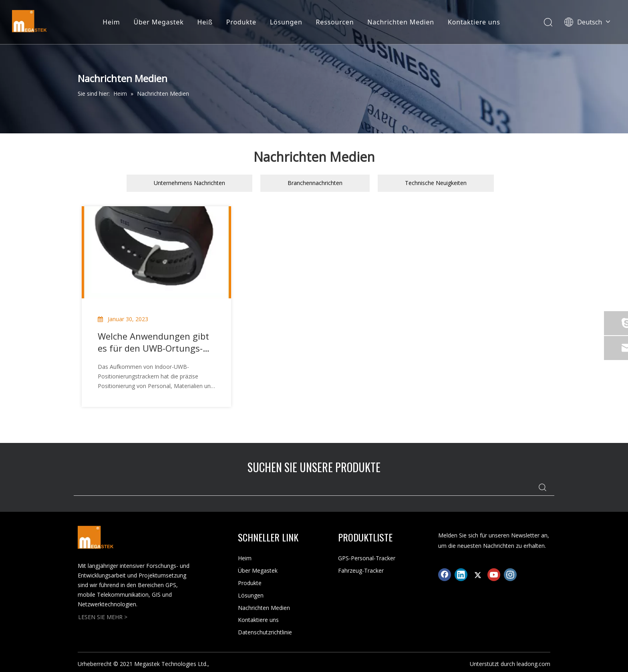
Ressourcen (335, 22)
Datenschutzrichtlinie (265, 632)
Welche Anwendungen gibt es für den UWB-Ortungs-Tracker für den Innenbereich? (153, 342)
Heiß (205, 22)
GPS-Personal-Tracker (367, 558)
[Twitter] (477, 575)
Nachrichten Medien (401, 22)
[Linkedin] (461, 575)
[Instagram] (510, 575)
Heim (111, 22)
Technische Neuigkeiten (436, 183)
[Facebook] (445, 575)
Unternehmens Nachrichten (189, 183)
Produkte (241, 22)
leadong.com (533, 664)
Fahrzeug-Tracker (361, 570)
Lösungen (286, 22)
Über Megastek (158, 22)
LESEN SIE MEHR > (103, 617)
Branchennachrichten (315, 183)
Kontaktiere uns (474, 22)
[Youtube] (494, 575)
